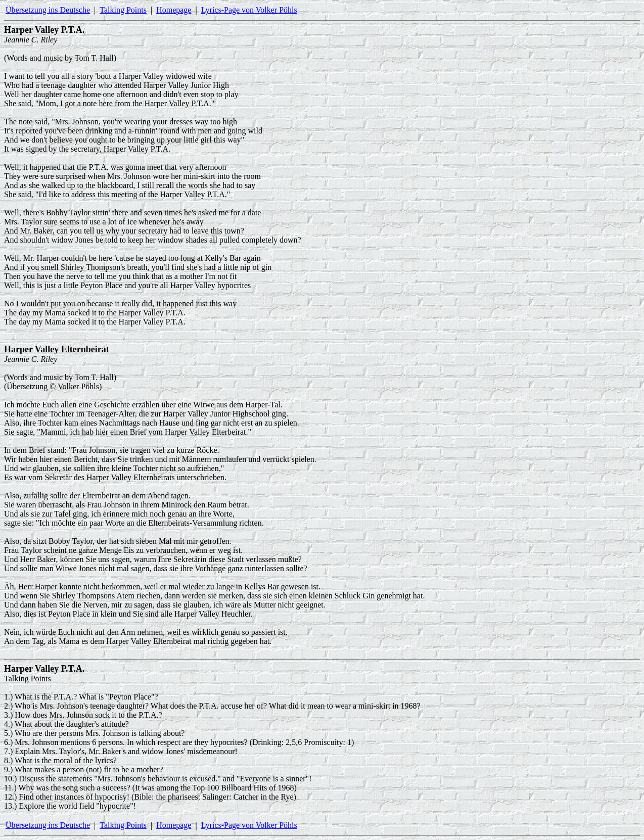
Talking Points (123, 10)
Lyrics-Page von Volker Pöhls (249, 10)
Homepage (174, 10)
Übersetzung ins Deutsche (48, 10)
